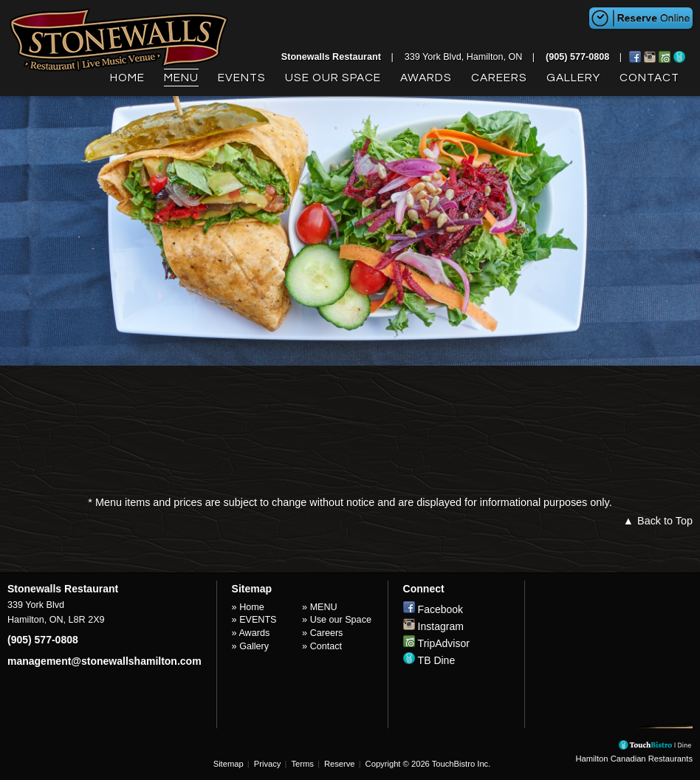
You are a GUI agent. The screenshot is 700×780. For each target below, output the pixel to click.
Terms (302, 764)
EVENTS (242, 78)
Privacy (268, 764)
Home (127, 78)
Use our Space (333, 78)
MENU (181, 78)
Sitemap (229, 764)
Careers (499, 78)
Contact (649, 78)
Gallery (573, 78)
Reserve (340, 764)
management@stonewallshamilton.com (104, 661)
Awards (426, 78)
